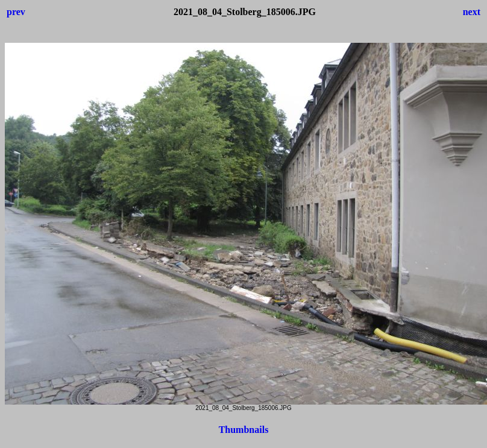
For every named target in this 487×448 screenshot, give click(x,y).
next (472, 12)
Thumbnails (244, 430)
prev (16, 12)
